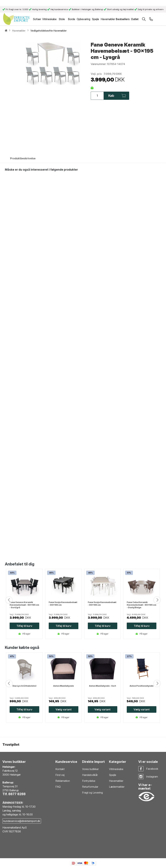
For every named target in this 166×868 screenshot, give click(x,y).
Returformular (90, 787)
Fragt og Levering (92, 793)
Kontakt (60, 769)
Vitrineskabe (116, 769)
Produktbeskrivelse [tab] (23, 158)
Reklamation (63, 781)
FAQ (58, 787)
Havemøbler (116, 781)
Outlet (135, 19)
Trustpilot (11, 745)
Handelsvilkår (90, 775)
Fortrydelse (89, 781)
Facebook (152, 769)
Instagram (152, 777)
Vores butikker (90, 769)
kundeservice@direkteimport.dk (22, 821)
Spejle (113, 775)
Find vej (60, 775)
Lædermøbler (117, 787)
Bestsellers (123, 19)
